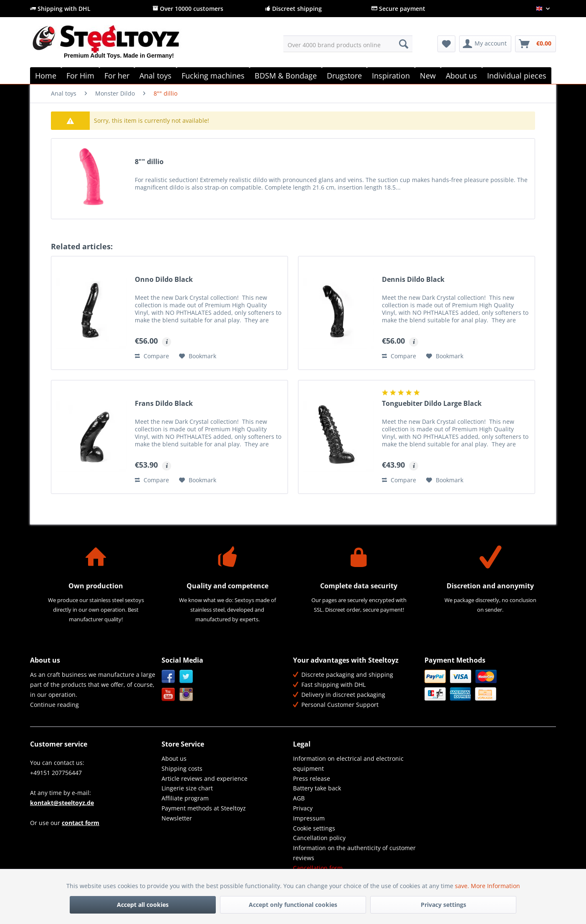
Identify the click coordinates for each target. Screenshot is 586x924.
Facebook (168, 677)
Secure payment (398, 9)
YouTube (168, 695)
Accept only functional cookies (293, 905)
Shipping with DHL (60, 9)
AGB (299, 798)
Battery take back (317, 788)
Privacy (303, 808)
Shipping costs (182, 768)
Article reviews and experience (205, 778)
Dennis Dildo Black (413, 280)
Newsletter (177, 818)
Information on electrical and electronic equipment (348, 763)
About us (174, 758)
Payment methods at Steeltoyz (204, 808)
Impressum (309, 818)
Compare (152, 356)
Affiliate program (185, 798)
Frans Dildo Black (164, 404)
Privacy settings (443, 905)
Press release (312, 778)
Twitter (186, 677)
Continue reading (54, 705)
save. (463, 886)
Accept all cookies (143, 905)
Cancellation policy (319, 838)
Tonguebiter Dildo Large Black (432, 404)
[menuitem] (348, 44)
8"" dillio (149, 162)
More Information (495, 886)
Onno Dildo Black (164, 280)
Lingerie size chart (187, 788)
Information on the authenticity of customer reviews (354, 853)
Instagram (186, 695)
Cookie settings (314, 828)
